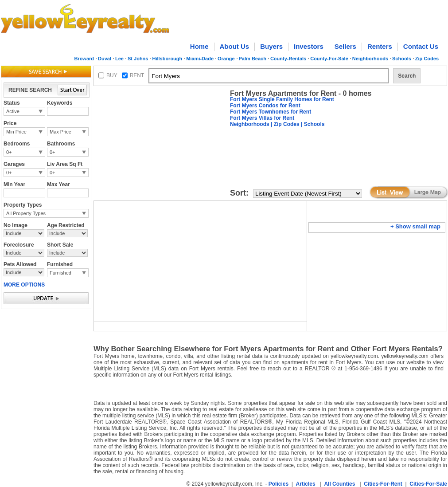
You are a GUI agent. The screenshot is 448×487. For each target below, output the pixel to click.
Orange (226, 59)
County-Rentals (288, 59)
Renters (380, 46)
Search (407, 76)
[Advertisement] (160, 145)
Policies (279, 484)
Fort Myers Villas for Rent (262, 118)
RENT (137, 75)
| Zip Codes (284, 124)
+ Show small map (415, 226)
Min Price (16, 132)
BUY (112, 75)
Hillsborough (167, 59)
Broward (84, 59)
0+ (9, 152)
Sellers (345, 46)
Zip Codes (427, 59)
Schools (402, 59)
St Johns (138, 59)
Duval (105, 59)
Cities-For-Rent (383, 484)
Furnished (60, 273)
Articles (306, 484)
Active (13, 111)
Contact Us (421, 46)
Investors (309, 46)
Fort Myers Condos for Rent (265, 106)
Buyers (271, 46)
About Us (235, 46)
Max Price (60, 132)
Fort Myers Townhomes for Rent (271, 112)
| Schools (312, 124)
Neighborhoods (370, 59)
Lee (119, 59)
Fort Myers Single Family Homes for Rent (282, 99)
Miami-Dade (200, 59)
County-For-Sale (329, 59)
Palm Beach (253, 59)
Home (199, 46)
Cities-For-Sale (428, 484)
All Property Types (26, 213)
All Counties (339, 484)
